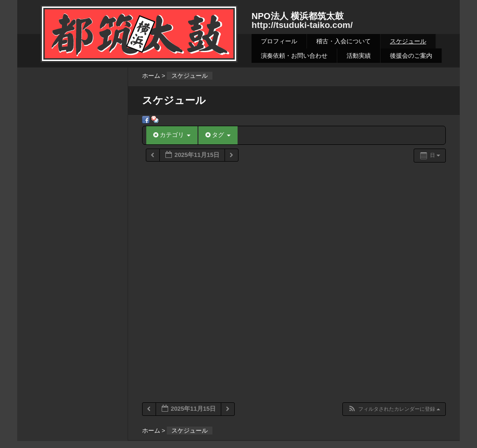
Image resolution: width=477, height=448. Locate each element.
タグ (218, 135)
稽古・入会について (344, 41)
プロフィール (279, 41)
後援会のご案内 (411, 56)
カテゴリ (172, 135)
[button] (394, 409)
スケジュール (408, 41)
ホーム (151, 76)
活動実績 (359, 56)
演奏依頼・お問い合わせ (294, 56)
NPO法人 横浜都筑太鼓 (298, 16)
